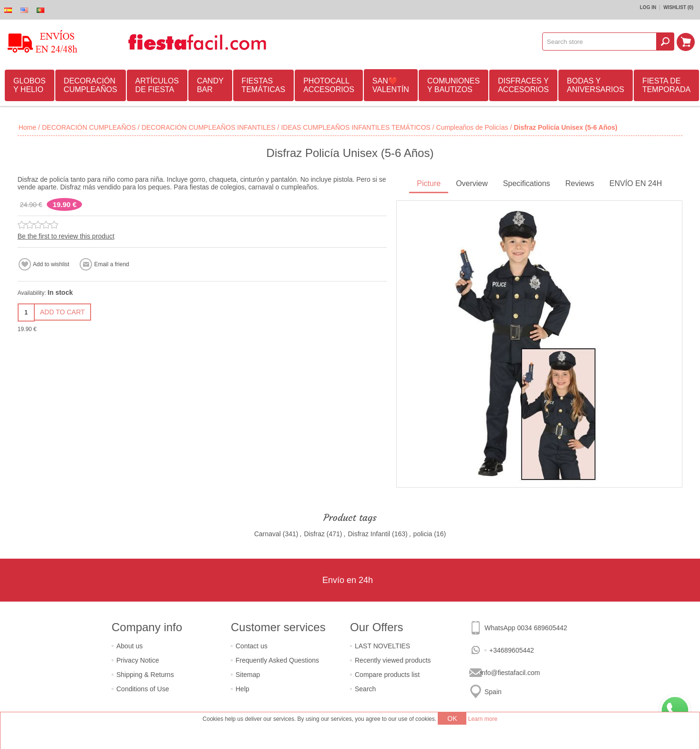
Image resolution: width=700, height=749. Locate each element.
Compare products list (387, 675)
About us (129, 646)
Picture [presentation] (429, 183)
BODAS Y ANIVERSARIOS (596, 85)
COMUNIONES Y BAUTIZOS (453, 85)
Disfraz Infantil (369, 534)
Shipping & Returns (145, 675)
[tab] (429, 184)
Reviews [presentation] (580, 183)
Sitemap (248, 675)
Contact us (252, 646)
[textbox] (600, 42)
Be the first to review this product (66, 236)
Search (365, 689)
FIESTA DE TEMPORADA (666, 85)
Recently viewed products (393, 660)
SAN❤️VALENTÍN (391, 85)
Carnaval (268, 534)
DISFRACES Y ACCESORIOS (523, 85)
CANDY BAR (210, 85)
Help (242, 689)
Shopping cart (686, 42)
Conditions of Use (143, 689)
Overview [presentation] (472, 183)
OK (452, 718)
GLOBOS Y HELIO (30, 85)
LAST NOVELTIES (382, 646)
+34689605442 (512, 650)
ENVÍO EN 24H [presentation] (636, 183)
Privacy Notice (138, 660)
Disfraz (314, 534)
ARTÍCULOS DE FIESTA (157, 85)
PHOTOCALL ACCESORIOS (329, 85)
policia (423, 534)
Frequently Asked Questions (277, 660)
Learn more (483, 719)
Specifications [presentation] (527, 183)
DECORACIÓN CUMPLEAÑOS (91, 85)
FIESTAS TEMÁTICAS (264, 85)
